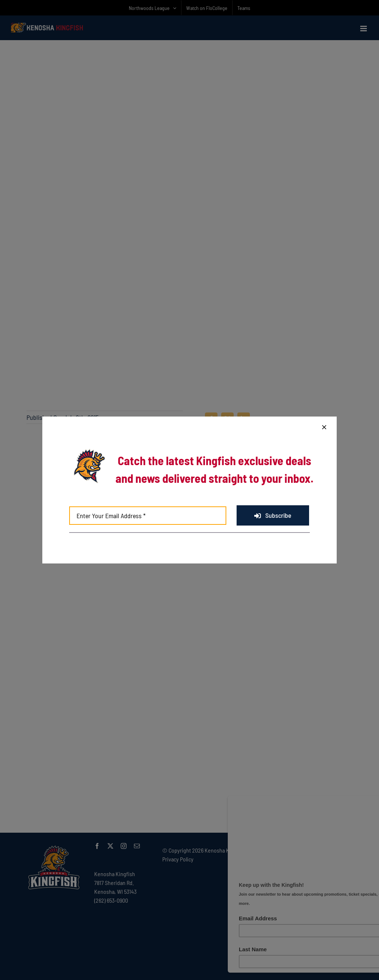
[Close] (324, 427)
